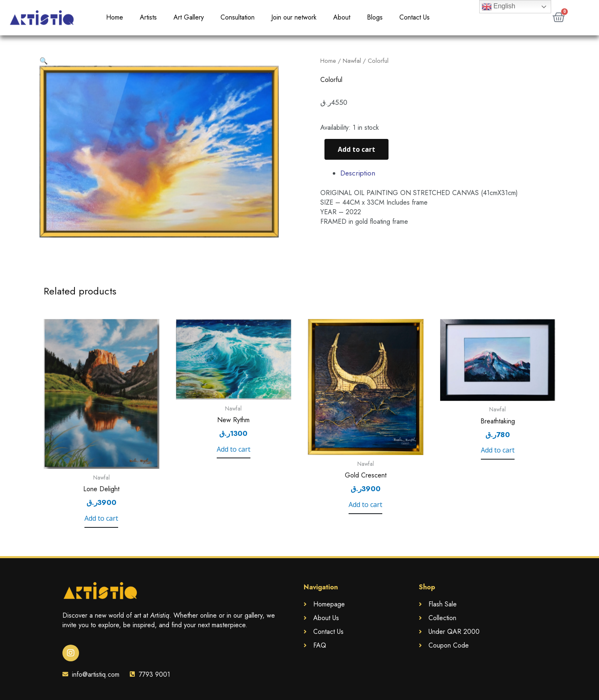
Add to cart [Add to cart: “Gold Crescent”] (365, 505)
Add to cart (356, 149)
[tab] (450, 173)
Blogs (375, 17)
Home (115, 17)
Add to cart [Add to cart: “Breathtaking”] (498, 450)
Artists (148, 17)
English (499, 7)
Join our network (294, 17)
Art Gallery (189, 17)
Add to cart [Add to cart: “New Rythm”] (234, 449)
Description (358, 173)
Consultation (238, 17)
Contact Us (415, 17)
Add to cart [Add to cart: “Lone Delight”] (101, 518)
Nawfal (352, 61)
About (342, 17)
